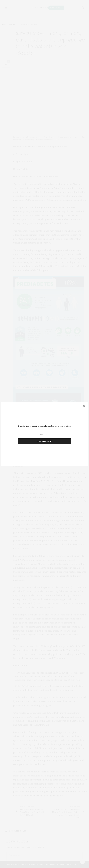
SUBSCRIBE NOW (45, 441)
